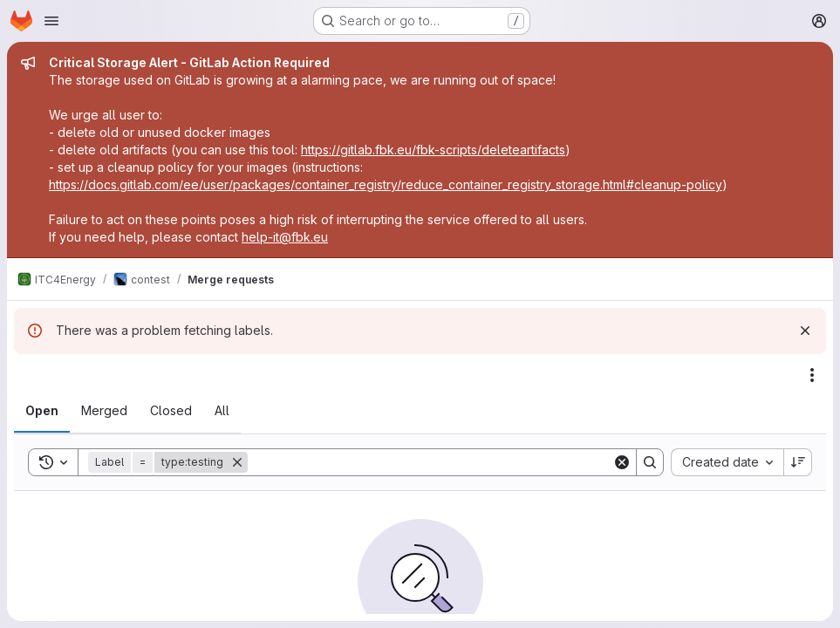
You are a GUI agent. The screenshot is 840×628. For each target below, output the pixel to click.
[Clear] (622, 462)
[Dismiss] (805, 331)
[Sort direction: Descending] (798, 462)
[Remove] (237, 462)
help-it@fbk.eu (285, 237)
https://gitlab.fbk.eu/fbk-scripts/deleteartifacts (433, 150)
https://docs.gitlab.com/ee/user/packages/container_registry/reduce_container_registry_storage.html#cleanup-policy (386, 184)
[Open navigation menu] (51, 21)
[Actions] (812, 375)
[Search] (430, 462)
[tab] (42, 411)
